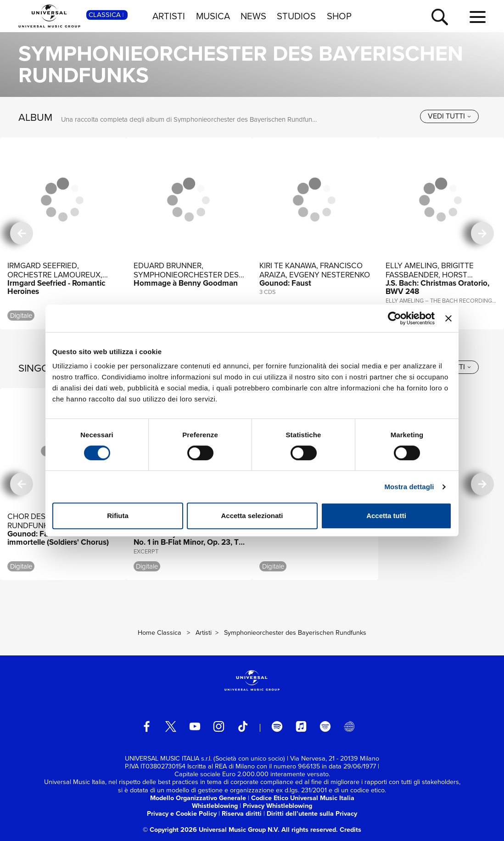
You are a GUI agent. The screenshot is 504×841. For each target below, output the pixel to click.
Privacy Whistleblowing (277, 806)
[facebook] (147, 726)
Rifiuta (118, 516)
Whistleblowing (215, 806)
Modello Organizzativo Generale (198, 798)
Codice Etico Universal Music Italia (303, 798)
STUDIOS (296, 16)
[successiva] (482, 233)
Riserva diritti (242, 813)
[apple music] (301, 726)
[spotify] (277, 726)
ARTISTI (169, 16)
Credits (350, 830)
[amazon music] (325, 726)
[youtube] (195, 726)
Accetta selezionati (252, 516)
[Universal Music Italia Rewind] (349, 726)
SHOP (339, 16)
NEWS (253, 16)
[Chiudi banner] (448, 318)
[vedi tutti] (449, 116)
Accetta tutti (386, 516)
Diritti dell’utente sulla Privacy (312, 813)
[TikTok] (243, 726)
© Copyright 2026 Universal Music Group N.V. (211, 830)
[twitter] (171, 726)
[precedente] (22, 233)
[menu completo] (478, 17)
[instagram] (219, 726)
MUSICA (213, 16)
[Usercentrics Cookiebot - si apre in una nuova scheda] (395, 318)
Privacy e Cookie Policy (182, 813)
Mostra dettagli (409, 487)
